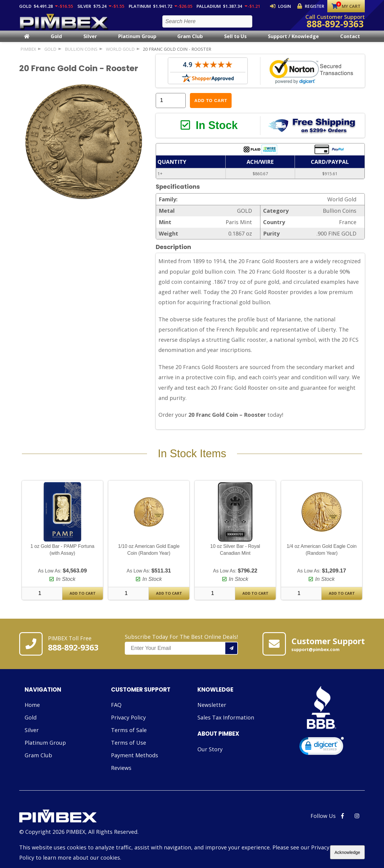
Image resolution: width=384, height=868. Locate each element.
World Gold (120, 54)
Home (32, 713)
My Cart (346, 6)
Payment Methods (135, 763)
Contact (350, 42)
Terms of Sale (129, 738)
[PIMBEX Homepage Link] (64, 24)
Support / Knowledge (293, 42)
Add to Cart (211, 106)
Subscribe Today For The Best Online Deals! (181, 652)
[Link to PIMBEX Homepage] (79, 825)
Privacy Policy (128, 725)
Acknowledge (347, 852)
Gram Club (190, 42)
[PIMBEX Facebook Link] (342, 824)
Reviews (121, 776)
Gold (56, 42)
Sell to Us (235, 42)
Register (312, 6)
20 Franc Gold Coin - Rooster (177, 54)
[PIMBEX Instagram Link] (357, 824)
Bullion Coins (81, 54)
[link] (322, 755)
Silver (90, 42)
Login (286, 6)
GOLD (50, 54)
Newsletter (212, 713)
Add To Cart (83, 601)
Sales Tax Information (226, 725)
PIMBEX (28, 54)
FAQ (116, 713)
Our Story (210, 757)
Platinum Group (137, 42)
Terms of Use (129, 751)
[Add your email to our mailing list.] (232, 656)
